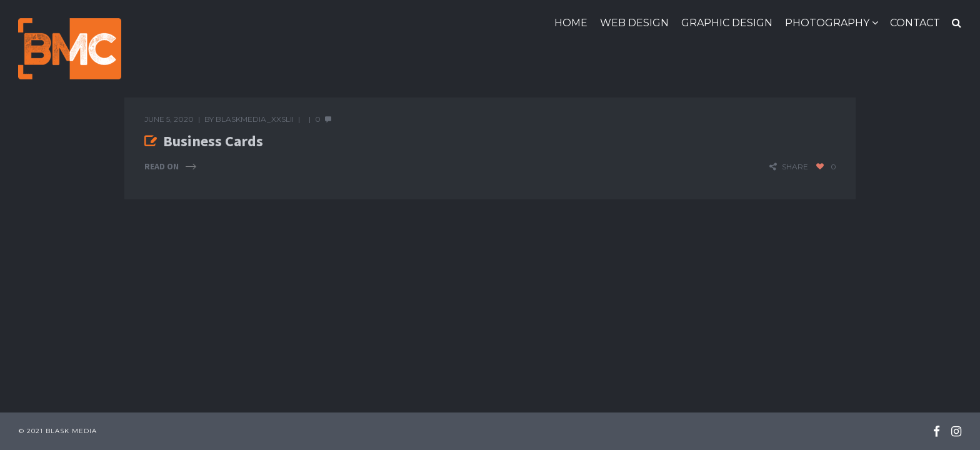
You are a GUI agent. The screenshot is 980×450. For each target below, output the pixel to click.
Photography (827, 23)
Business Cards (213, 141)
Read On (162, 167)
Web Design (634, 23)
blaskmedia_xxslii (255, 119)
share (795, 167)
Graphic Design (727, 23)
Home (571, 23)
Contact (915, 23)
